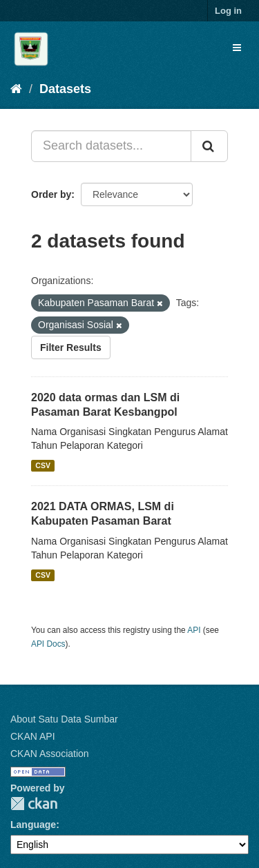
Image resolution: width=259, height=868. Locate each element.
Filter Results (71, 347)
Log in (228, 11)
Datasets (65, 89)
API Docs (48, 644)
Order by (51, 194)
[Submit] (209, 146)
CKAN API (33, 736)
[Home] (16, 89)
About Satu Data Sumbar (64, 719)
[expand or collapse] (237, 48)
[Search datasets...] (111, 146)
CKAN (34, 804)
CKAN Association (50, 754)
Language (33, 825)
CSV (43, 465)
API (194, 630)
